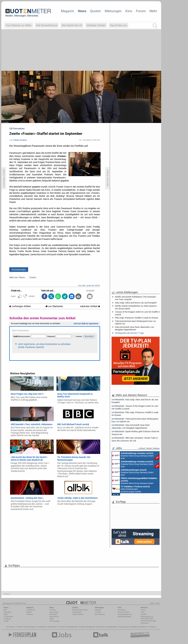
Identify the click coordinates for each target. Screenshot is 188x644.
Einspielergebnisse (125, 614)
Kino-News (122, 610)
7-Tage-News (8, 617)
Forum (141, 11)
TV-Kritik (98, 612)
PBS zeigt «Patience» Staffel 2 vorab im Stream (137, 318)
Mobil (6, 614)
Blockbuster (91, 627)
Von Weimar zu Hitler (19, 25)
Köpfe (51, 619)
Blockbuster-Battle (124, 617)
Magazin (67, 11)
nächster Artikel (90, 306)
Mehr (153, 11)
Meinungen (113, 11)
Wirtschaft (53, 614)
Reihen (29, 612)
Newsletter (7, 612)
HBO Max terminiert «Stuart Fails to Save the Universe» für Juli (135, 439)
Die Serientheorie (47, 25)
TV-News (53, 610)
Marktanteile (77, 612)
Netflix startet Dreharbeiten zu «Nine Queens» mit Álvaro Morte (136, 307)
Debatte (98, 610)
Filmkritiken (42, 627)
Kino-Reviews (100, 614)
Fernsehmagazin (30, 627)
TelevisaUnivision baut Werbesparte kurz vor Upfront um (135, 322)
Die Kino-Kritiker (124, 612)
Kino (129, 11)
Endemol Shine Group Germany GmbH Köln (136, 456)
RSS (5, 610)
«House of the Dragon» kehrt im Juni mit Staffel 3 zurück (137, 313)
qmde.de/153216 (93, 285)
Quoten (95, 11)
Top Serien (152, 627)
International (54, 617)
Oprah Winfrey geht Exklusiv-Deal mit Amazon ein (135, 433)
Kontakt (143, 614)
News (82, 11)
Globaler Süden (96, 25)
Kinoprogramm (124, 627)
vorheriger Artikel (20, 306)
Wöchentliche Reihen (80, 610)
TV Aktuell (19, 627)
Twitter (6, 621)
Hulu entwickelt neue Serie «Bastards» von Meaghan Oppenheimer (134, 328)
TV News (61, 627)
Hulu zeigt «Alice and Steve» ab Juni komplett (136, 303)
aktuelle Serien (112, 627)
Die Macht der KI (72, 25)
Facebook (7, 619)
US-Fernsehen (54, 621)
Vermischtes (54, 612)
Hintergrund (31, 610)
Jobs (143, 612)
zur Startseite (54, 306)
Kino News (11, 627)
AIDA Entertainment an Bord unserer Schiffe (131, 489)
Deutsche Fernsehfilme (139, 627)
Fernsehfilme (101, 627)
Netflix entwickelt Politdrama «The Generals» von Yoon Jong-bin (136, 298)
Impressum (145, 623)
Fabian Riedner (20, 140)
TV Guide (82, 627)
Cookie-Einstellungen (148, 621)
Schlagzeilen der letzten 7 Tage (129, 333)
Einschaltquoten (72, 627)
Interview (30, 614)
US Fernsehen (52, 627)
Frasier (33, 277)
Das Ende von (119, 25)
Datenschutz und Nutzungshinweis (147, 618)
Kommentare (19, 269)
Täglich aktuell (78, 614)
